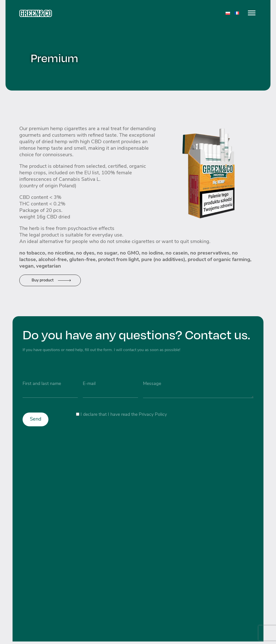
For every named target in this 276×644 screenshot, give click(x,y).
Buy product (43, 280)
